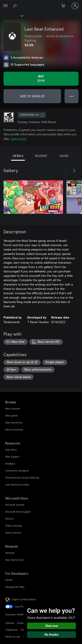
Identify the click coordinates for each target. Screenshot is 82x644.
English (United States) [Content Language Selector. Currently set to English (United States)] (24, 599)
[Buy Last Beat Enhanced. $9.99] (41, 79)
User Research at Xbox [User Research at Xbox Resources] (17, 485)
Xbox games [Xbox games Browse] (12, 415)
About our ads (13, 636)
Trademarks (11, 630)
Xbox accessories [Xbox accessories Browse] (14, 429)
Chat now (51, 626)
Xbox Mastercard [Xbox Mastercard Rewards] (14, 560)
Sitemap (10, 623)
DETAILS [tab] (18, 156)
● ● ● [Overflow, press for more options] (72, 96)
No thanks (52, 635)
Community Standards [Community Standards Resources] (17, 471)
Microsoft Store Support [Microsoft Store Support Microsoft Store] (18, 512)
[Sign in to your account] (75, 6)
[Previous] (65, 171)
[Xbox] (11, 16)
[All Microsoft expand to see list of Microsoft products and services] (5, 6)
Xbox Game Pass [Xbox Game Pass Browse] (14, 422)
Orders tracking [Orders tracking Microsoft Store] (13, 526)
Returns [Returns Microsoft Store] (9, 519)
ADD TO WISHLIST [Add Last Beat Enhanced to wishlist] (32, 96)
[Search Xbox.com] (15, 6)
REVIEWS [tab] (41, 156)
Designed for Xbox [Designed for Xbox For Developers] (15, 587)
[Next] (74, 171)
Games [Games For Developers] (9, 580)
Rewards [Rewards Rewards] (10, 553)
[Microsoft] (41, 3)
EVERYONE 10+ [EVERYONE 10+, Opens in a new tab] (32, 115)
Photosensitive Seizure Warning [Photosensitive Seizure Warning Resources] (22, 478)
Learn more (19, 138)
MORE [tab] (64, 156)
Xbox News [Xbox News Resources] (11, 450)
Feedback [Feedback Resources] (10, 464)
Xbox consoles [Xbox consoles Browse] (13, 408)
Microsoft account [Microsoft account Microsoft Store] (15, 505)
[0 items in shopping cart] (65, 6)
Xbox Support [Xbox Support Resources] (12, 457)
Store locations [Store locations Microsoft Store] (13, 533)
